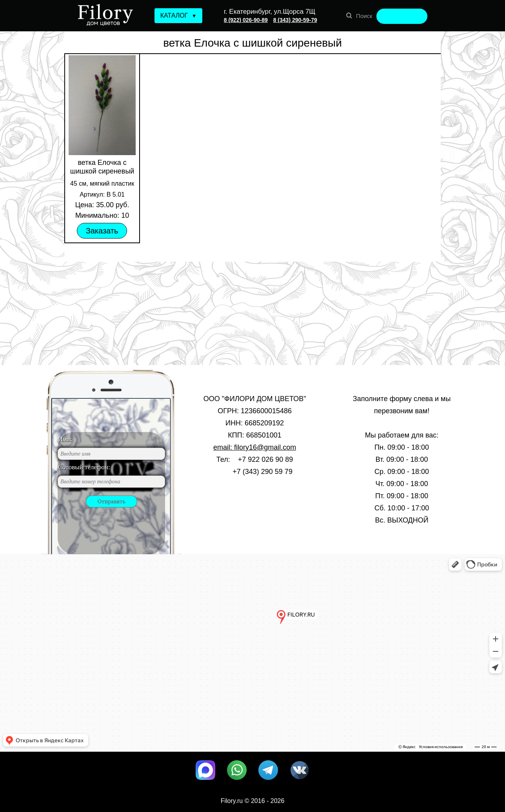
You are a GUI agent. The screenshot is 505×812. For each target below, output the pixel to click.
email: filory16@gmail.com (255, 447)
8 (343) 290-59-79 (295, 20)
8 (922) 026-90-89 (246, 20)
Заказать (102, 231)
